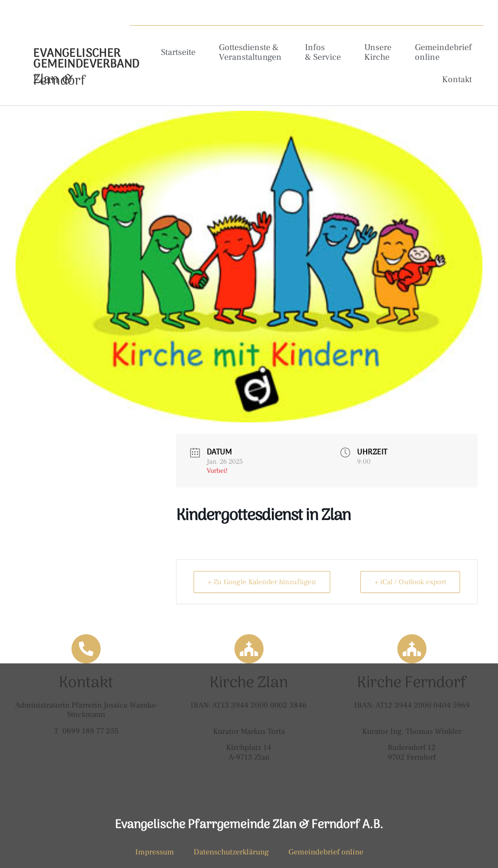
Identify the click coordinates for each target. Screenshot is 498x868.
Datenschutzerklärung (231, 852)
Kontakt (457, 79)
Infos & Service (323, 52)
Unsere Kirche (378, 52)
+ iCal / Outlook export (410, 582)
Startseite (178, 52)
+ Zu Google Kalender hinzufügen (262, 582)
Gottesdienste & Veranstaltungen (250, 52)
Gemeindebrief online (443, 52)
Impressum (155, 852)
